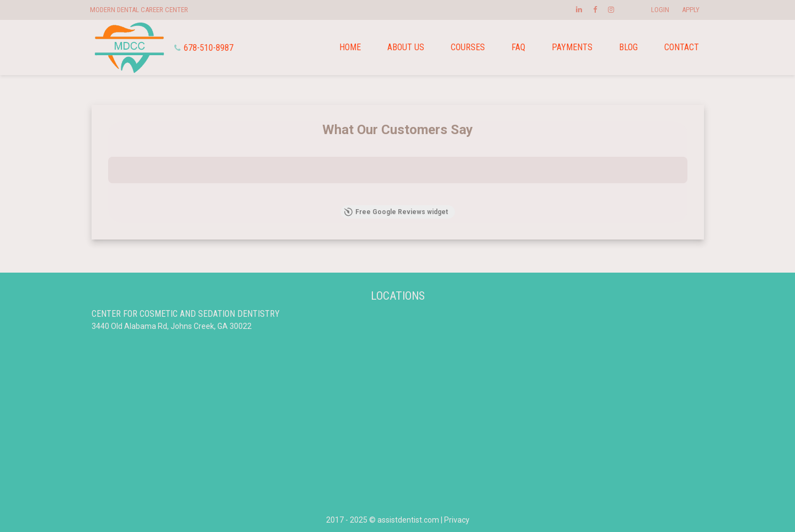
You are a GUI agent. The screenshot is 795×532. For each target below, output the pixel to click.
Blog (628, 47)
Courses (468, 47)
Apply (691, 10)
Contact (682, 47)
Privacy (457, 520)
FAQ (518, 47)
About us (406, 47)
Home (350, 47)
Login (660, 10)
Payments (572, 47)
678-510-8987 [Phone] (204, 48)
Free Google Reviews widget (396, 212)
